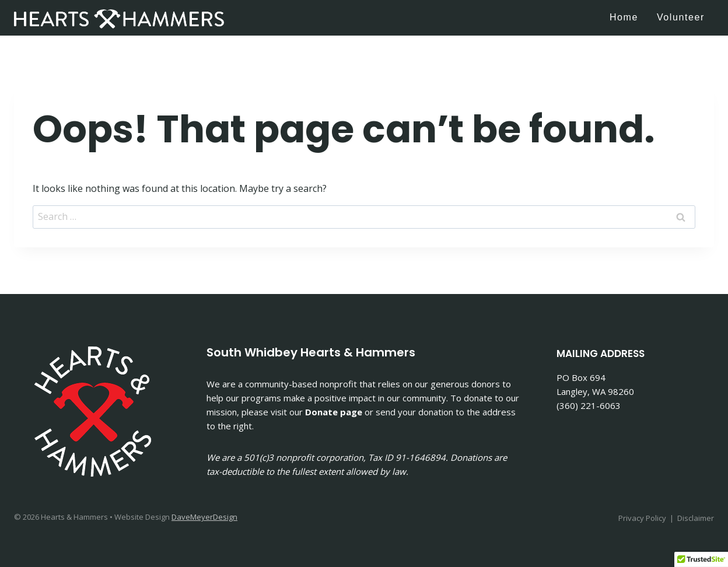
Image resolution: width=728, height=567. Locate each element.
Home (624, 17)
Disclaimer (696, 518)
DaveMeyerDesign (204, 517)
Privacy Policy (642, 518)
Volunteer (681, 17)
